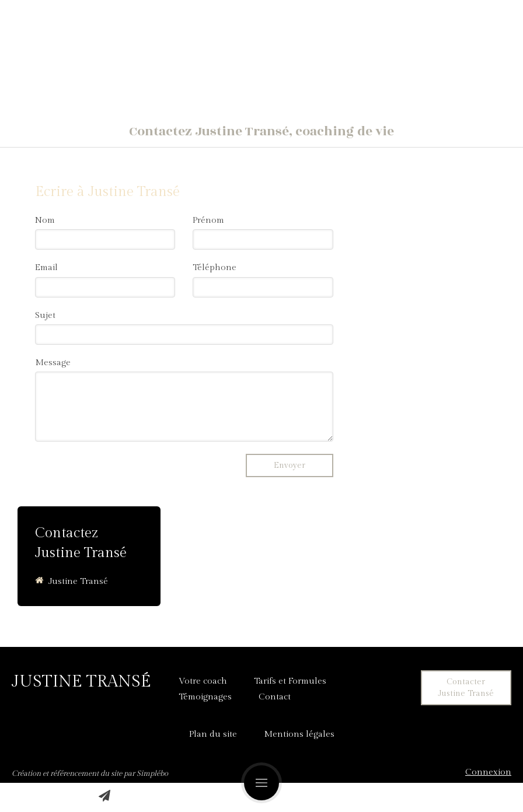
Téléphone (215, 267)
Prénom (208, 220)
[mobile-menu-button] (261, 783)
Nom (45, 220)
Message (53, 363)
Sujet (45, 315)
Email (46, 267)
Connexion (488, 772)
